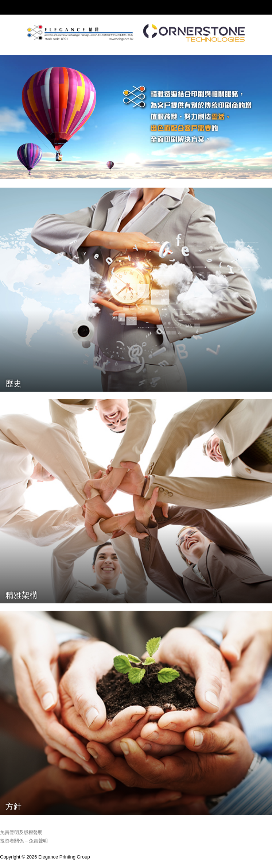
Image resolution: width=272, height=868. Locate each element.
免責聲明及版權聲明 (21, 832)
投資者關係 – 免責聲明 (24, 841)
